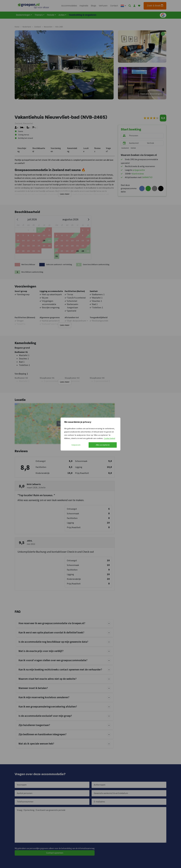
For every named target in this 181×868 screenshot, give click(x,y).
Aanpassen (76, 445)
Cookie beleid (109, 438)
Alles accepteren (103, 445)
